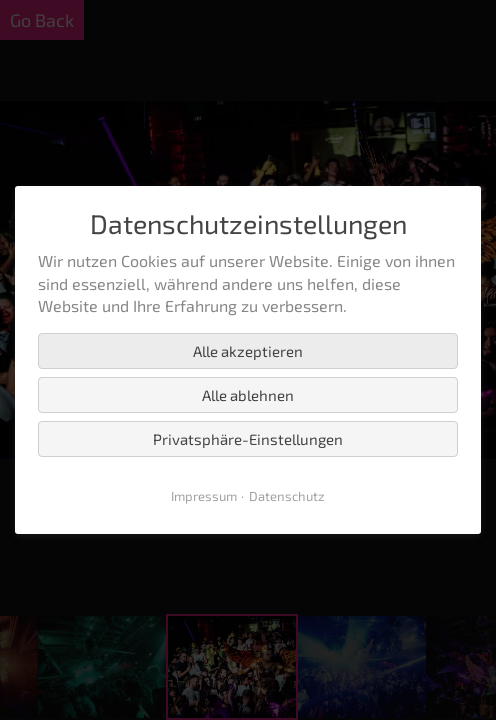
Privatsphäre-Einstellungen (248, 439)
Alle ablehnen (248, 395)
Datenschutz (287, 496)
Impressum (204, 496)
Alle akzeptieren (248, 351)
